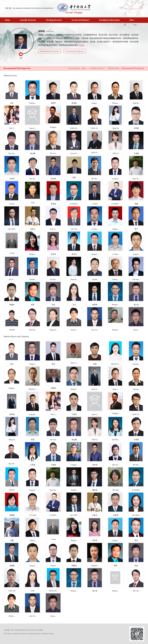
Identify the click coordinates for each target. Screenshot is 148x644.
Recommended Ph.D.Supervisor (49, 51)
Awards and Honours (80, 20)
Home (7, 20)
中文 (7, 8)
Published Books (114, 68)
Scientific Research (28, 20)
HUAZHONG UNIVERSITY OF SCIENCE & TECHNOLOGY (33, 8)
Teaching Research (54, 20)
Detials (82, 45)
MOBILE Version (48, 634)
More (132, 20)
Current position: (74, 68)
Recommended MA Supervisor (75, 51)
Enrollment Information (109, 20)
